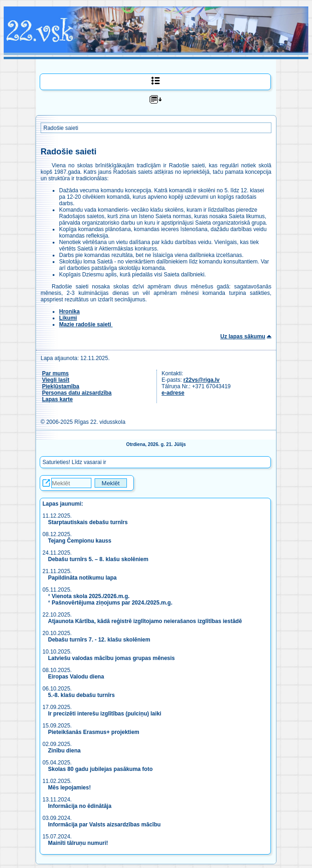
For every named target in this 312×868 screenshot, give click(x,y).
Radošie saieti (61, 128)
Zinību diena (64, 751)
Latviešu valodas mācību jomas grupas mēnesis (111, 658)
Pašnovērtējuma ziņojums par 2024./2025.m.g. (112, 603)
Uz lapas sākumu (243, 336)
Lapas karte (57, 399)
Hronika (69, 312)
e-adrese (173, 393)
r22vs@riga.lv (201, 380)
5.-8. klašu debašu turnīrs (81, 695)
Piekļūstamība (61, 386)
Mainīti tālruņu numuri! (78, 843)
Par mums (55, 373)
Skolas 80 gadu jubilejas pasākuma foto (100, 769)
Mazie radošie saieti (86, 324)
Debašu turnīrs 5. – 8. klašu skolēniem (98, 559)
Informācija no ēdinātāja (80, 806)
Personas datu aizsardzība (77, 393)
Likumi (68, 318)
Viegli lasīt (56, 380)
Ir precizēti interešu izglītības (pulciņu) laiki (105, 714)
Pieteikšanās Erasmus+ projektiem (94, 732)
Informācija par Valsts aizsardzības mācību (104, 825)
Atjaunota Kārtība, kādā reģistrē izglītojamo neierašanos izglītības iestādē (145, 621)
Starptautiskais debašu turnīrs (89, 522)
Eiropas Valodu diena (76, 677)
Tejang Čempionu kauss (80, 541)
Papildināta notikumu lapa (82, 578)
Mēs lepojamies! (69, 788)
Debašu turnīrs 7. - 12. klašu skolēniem (99, 640)
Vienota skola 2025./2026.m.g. (91, 596)
